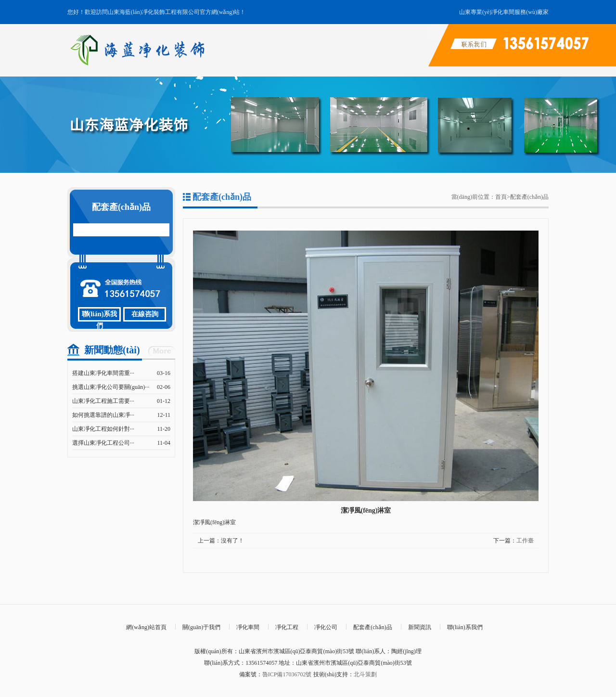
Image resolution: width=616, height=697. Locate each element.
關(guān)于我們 (201, 627)
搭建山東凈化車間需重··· (103, 373)
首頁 (501, 197)
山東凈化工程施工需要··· (103, 401)
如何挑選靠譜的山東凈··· (103, 415)
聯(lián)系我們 (100, 316)
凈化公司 (326, 627)
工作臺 (525, 541)
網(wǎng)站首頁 (146, 627)
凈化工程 (287, 627)
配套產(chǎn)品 (529, 197)
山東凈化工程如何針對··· (103, 429)
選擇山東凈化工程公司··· (103, 443)
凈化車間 (248, 627)
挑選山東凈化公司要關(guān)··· (111, 387)
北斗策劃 (365, 674)
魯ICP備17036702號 (287, 674)
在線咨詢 (145, 314)
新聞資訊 (420, 627)
